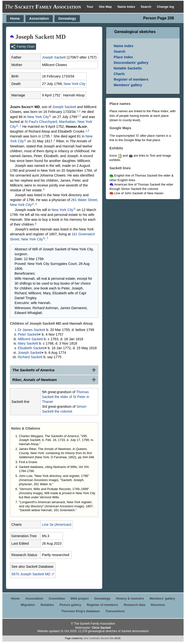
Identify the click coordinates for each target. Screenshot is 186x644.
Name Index (127, 7)
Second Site (107, 638)
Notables (47, 605)
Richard (30, 357)
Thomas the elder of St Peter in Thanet (66, 397)
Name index (124, 46)
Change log (165, 7)
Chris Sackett (101, 628)
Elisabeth (31, 348)
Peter (28, 334)
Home (15, 18)
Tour (90, 7)
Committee (57, 598)
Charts (119, 74)
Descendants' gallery (131, 63)
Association (39, 18)
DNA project (80, 598)
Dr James (31, 330)
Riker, (35, 380)
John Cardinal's (92, 638)
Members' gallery (128, 85)
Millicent (30, 339)
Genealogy (67, 18)
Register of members (131, 79)
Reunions (158, 605)
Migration (28, 605)
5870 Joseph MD (31, 574)
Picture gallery (70, 605)
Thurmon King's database (81, 611)
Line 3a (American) (57, 525)
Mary (28, 343)
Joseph (54, 57)
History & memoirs (130, 598)
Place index (123, 57)
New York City (75, 84)
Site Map (106, 7)
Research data (135, 605)
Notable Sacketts (128, 68)
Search (146, 7)
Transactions (115, 611)
